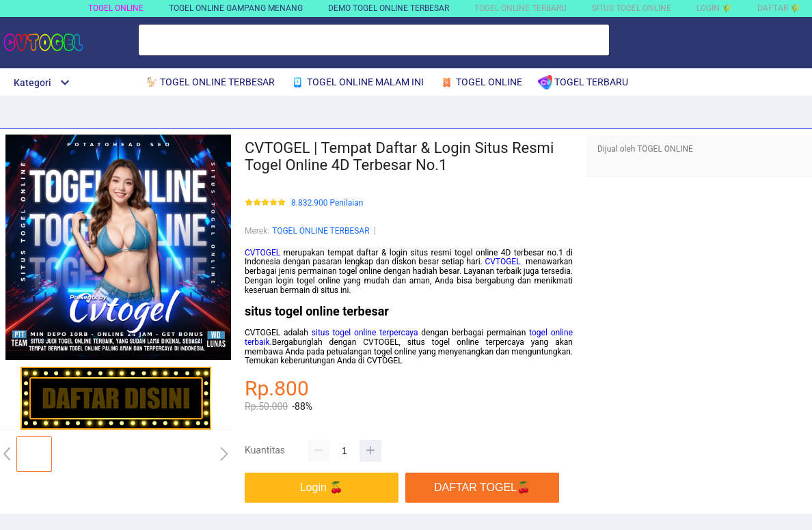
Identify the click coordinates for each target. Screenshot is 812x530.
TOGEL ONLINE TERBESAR (321, 231)
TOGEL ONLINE (116, 8)
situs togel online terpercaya (365, 333)
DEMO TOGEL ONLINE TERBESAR (389, 8)
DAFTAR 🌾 (779, 8)
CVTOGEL (262, 253)
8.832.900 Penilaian (327, 203)
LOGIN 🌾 (714, 8)
